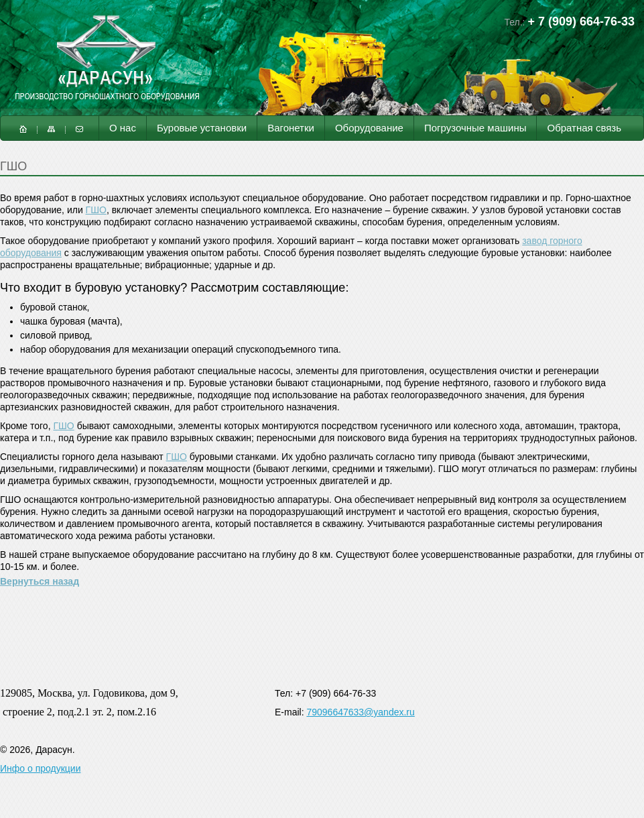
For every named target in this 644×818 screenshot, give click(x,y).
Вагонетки (291, 128)
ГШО (96, 210)
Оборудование (369, 128)
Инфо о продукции (40, 768)
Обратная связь (584, 128)
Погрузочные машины (475, 128)
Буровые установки (202, 128)
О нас (123, 128)
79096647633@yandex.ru (360, 712)
